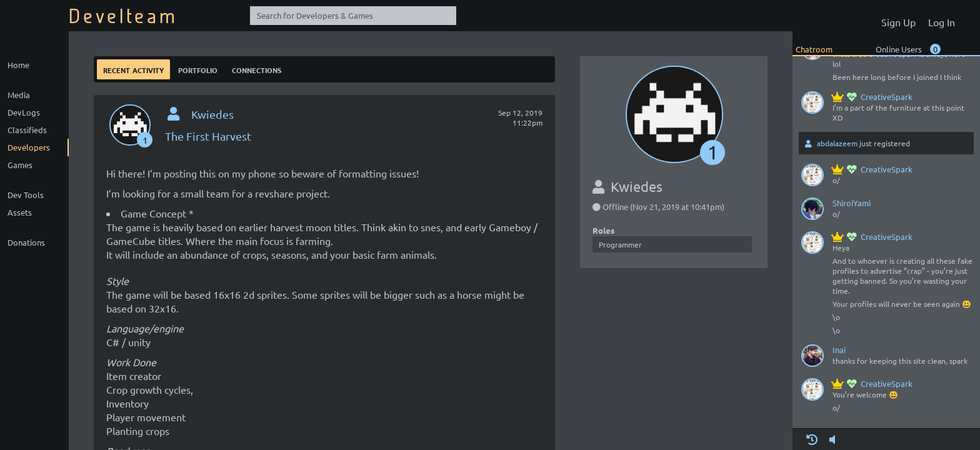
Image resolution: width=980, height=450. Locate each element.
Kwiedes (212, 114)
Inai (839, 350)
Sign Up (898, 22)
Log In (942, 22)
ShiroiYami (852, 203)
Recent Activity (133, 69)
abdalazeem (837, 143)
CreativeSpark (872, 97)
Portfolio (198, 69)
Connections (257, 69)
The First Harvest (208, 136)
